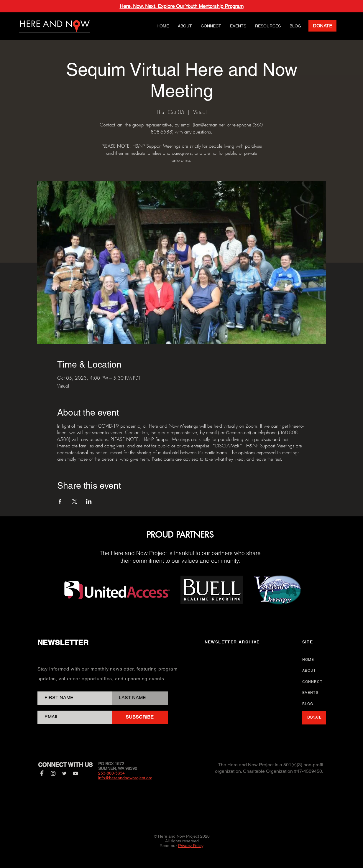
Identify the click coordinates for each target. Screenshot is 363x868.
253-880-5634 (111, 773)
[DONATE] (322, 26)
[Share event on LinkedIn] (89, 501)
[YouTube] (75, 773)
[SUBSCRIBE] (140, 717)
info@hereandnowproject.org (125, 778)
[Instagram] (53, 773)
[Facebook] (42, 773)
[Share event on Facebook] (60, 501)
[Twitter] (64, 773)
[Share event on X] (74, 501)
